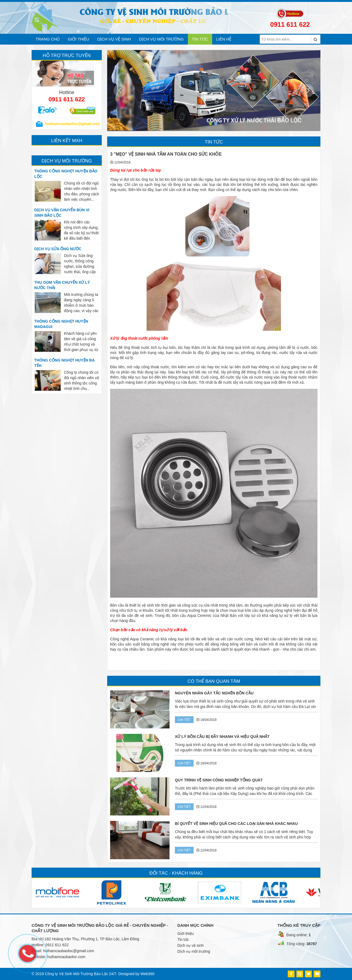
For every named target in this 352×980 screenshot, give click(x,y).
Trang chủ (48, 39)
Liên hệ (224, 39)
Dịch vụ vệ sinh (114, 39)
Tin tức (200, 39)
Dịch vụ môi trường (161, 39)
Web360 (147, 974)
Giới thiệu (78, 39)
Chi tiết (184, 720)
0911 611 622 (290, 24)
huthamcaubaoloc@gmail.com (69, 951)
